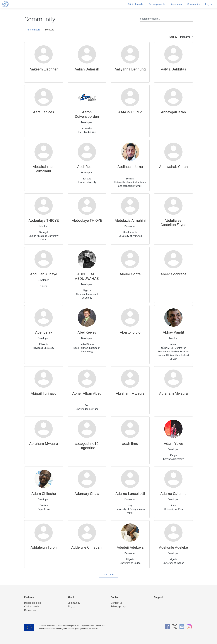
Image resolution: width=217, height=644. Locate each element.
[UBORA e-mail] (182, 627)
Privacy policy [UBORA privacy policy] (118, 606)
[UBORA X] (175, 627)
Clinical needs (136, 4)
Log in (209, 4)
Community (194, 4)
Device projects (157, 4)
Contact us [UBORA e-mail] (117, 603)
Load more (108, 575)
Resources (176, 4)
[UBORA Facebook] (167, 627)
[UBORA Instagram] (189, 627)
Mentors (50, 30)
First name (185, 37)
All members (34, 30)
